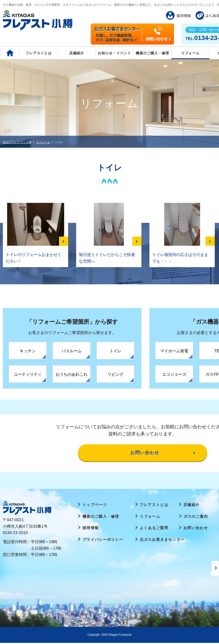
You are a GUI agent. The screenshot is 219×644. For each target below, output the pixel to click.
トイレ (115, 351)
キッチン (28, 351)
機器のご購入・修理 (152, 53)
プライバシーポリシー (103, 541)
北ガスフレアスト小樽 (17, 142)
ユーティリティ (28, 374)
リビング (115, 374)
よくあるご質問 (154, 529)
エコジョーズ (174, 374)
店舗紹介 (77, 53)
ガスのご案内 (196, 518)
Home (10, 53)
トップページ (95, 506)
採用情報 (91, 529)
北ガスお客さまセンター (162, 541)
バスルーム (72, 351)
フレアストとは (39, 53)
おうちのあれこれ (72, 374)
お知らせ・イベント (114, 53)
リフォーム (190, 53)
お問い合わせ (196, 529)
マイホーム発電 (174, 351)
